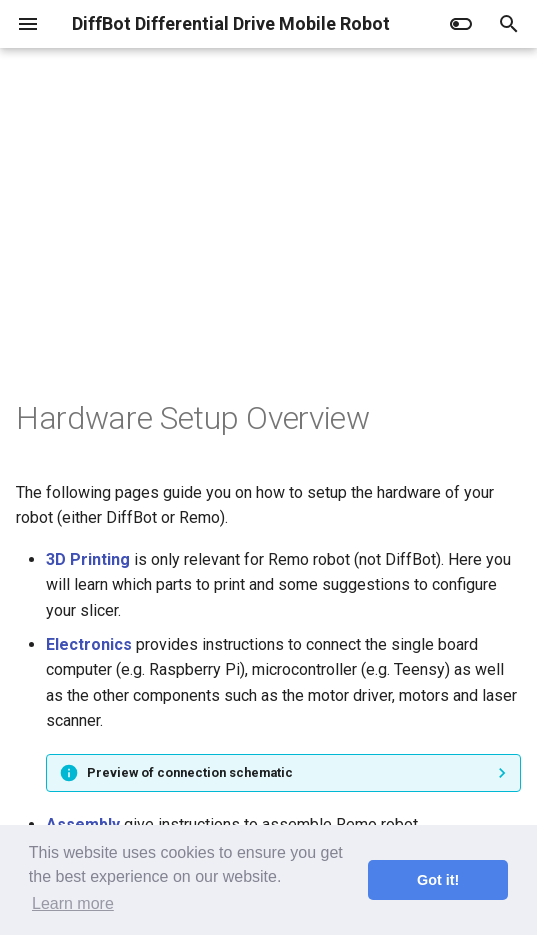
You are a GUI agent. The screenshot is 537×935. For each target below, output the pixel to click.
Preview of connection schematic (190, 772)
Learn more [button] (73, 903)
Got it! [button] (438, 880)
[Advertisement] (268, 248)
